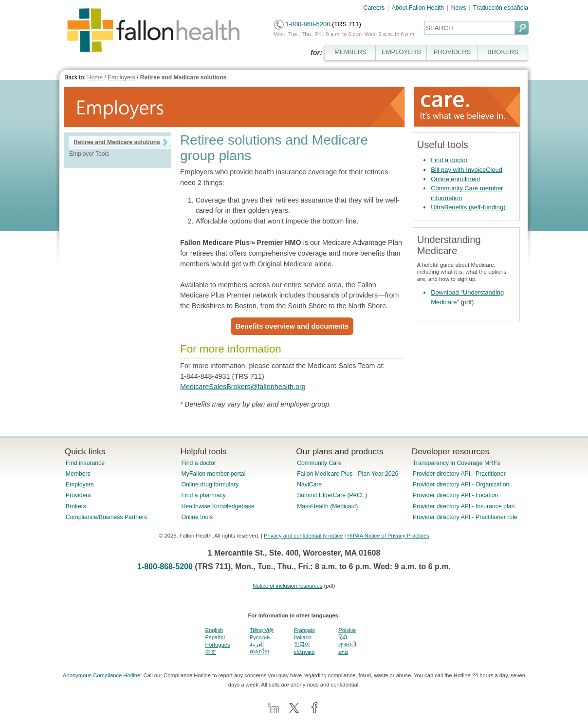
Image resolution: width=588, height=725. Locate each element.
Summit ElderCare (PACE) (332, 495)
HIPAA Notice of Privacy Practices (388, 536)
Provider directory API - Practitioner (459, 474)
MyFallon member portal (213, 474)
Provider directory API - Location (455, 495)
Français (304, 630)
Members (78, 474)
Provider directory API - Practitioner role (465, 517)
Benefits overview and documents (292, 326)
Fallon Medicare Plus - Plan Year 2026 (348, 474)
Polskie (347, 630)
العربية (257, 644)
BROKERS (503, 52)
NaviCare (309, 484)
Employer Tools (89, 154)
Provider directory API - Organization (461, 484)
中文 (211, 652)
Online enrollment (456, 179)
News (459, 8)
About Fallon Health (418, 8)
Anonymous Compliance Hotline (101, 675)
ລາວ (343, 652)
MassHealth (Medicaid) (327, 506)
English (214, 630)
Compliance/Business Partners (106, 517)
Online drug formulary (210, 484)
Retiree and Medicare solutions (183, 77)
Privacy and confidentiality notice (303, 536)
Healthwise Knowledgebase (218, 506)
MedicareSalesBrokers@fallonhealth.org (243, 387)
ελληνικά (304, 652)
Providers (78, 495)
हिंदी (343, 637)
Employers (121, 77)
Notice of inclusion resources (287, 586)
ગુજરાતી (347, 644)
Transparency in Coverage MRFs (457, 463)
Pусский (260, 637)
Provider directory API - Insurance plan (464, 506)
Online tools (197, 517)
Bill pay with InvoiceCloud (467, 170)
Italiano (303, 637)
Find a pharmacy (203, 495)
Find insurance (85, 463)
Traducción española (501, 8)
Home (95, 77)
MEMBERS (350, 52)
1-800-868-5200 (308, 24)
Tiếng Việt (262, 630)
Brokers (76, 506)
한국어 (302, 644)
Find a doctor (449, 160)
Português (218, 645)
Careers (374, 8)
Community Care (319, 463)
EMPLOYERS (401, 52)
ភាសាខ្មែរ (260, 651)
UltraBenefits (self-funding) (468, 207)
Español (215, 637)
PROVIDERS (452, 52)
